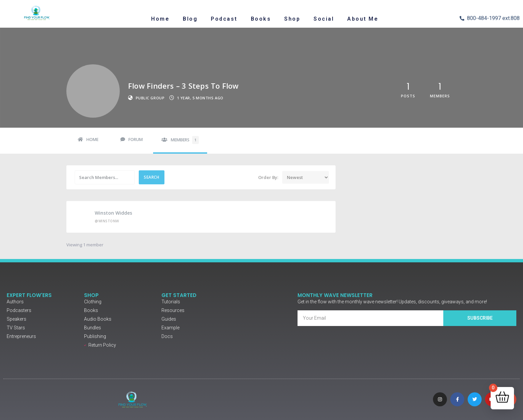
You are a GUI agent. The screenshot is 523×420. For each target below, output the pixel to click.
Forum (136, 139)
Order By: (268, 177)
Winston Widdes (113, 213)
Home (160, 19)
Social (324, 19)
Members (185, 140)
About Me (363, 19)
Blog (190, 19)
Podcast (224, 19)
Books (261, 19)
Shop (292, 19)
